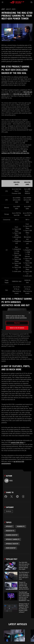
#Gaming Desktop (12, 535)
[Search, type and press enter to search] (31, 2)
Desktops (9, 511)
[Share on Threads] (23, 496)
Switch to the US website (17, 328)
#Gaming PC (21, 526)
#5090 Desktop (11, 548)
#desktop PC (10, 531)
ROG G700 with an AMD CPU (22, 94)
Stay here (17, 323)
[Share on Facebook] (6, 496)
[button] (3, 2)
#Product (9, 526)
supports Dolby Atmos (17, 443)
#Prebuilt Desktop (12, 544)
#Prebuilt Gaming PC (13, 539)
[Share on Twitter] (12, 496)
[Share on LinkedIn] (17, 496)
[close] (29, 313)
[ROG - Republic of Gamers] (17, 2)
